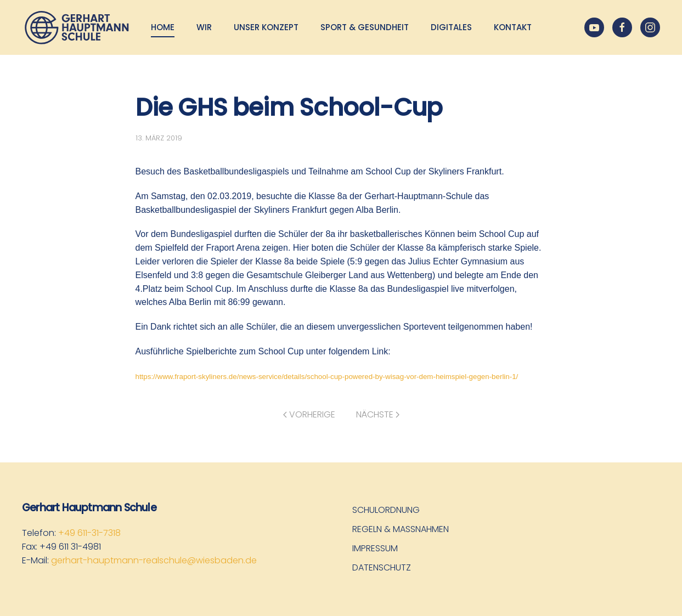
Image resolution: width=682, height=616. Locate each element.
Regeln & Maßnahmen (401, 529)
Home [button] (163, 27)
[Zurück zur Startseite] (77, 27)
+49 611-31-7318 (89, 533)
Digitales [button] (451, 27)
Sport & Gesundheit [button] (365, 27)
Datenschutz (382, 567)
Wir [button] (204, 27)
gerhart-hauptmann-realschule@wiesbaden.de (154, 560)
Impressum (375, 548)
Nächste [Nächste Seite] (378, 414)
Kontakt (513, 27)
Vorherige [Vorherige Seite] (309, 414)
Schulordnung (386, 510)
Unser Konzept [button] (266, 27)
